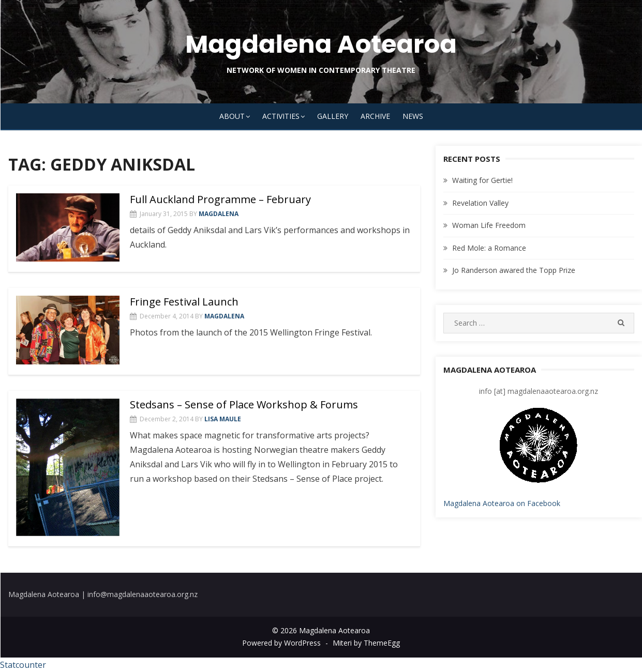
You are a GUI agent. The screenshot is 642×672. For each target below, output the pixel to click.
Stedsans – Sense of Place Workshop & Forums (244, 404)
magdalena (219, 214)
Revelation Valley (480, 203)
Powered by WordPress (281, 643)
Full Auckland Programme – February (220, 199)
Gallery (333, 116)
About (232, 116)
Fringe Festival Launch (184, 302)
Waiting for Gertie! (482, 180)
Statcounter (23, 665)
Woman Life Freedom (489, 225)
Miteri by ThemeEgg (366, 643)
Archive (375, 116)
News (413, 116)
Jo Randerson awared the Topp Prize (514, 270)
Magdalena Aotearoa (321, 44)
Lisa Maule (223, 419)
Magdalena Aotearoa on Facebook (502, 503)
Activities (281, 116)
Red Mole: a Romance (489, 248)
